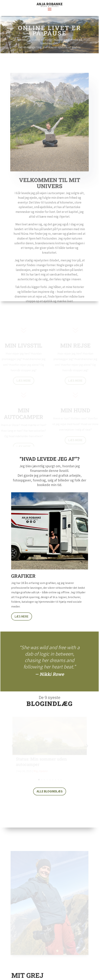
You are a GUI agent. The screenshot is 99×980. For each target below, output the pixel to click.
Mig (36, 771)
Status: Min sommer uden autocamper (41, 761)
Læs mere (22, 616)
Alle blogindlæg (50, 791)
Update (43, 771)
